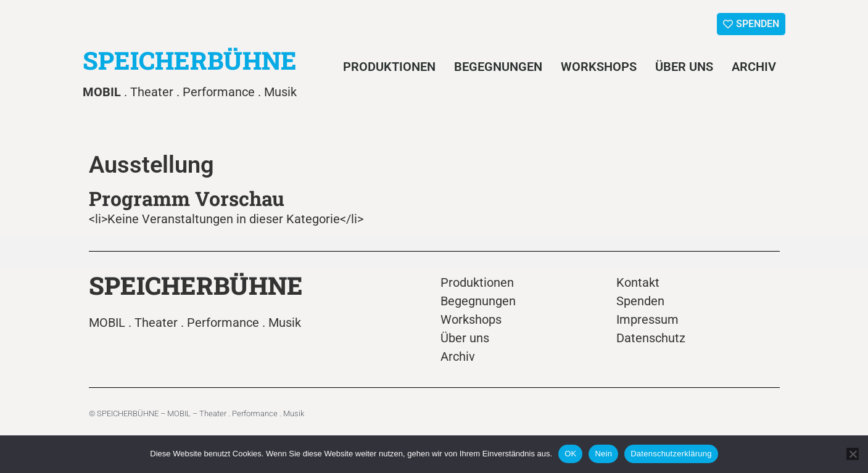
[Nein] (853, 454)
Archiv (754, 67)
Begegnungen (498, 67)
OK (570, 454)
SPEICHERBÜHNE (190, 60)
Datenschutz (651, 338)
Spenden (640, 301)
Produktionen (389, 67)
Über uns (684, 67)
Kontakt (638, 282)
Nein (603, 454)
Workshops (599, 67)
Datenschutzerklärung (671, 454)
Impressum (647, 319)
